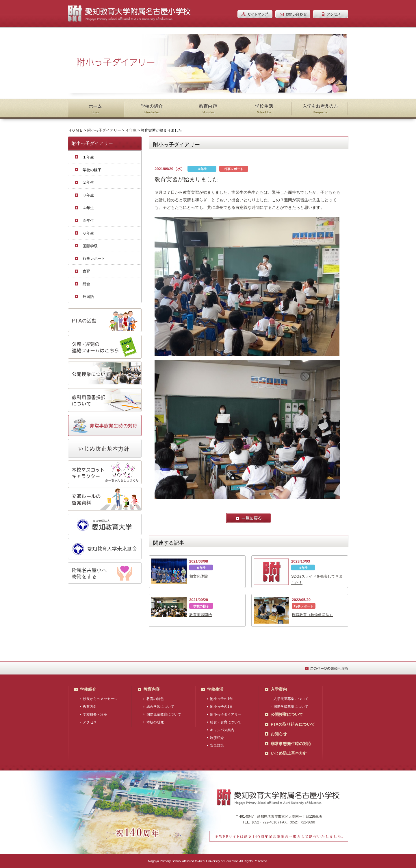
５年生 (88, 221)
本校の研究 (155, 722)
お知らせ (279, 734)
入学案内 (279, 689)
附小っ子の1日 (221, 707)
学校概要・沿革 (95, 714)
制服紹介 (217, 738)
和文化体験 (199, 576)
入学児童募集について (291, 699)
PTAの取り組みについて (293, 724)
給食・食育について (226, 722)
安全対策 (217, 745)
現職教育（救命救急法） (312, 615)
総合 (86, 284)
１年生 (88, 157)
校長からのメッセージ (100, 699)
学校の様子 (92, 170)
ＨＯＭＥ (75, 130)
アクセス (90, 722)
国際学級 (90, 246)
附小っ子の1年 (221, 699)
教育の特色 (155, 699)
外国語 (88, 297)
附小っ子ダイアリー (104, 130)
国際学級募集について (291, 707)
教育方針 (90, 707)
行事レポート (94, 258)
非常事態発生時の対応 (291, 744)
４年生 (131, 130)
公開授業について (287, 714)
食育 (86, 271)
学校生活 (215, 689)
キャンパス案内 (222, 730)
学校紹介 (88, 689)
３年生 (88, 195)
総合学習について (160, 707)
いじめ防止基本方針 (289, 753)
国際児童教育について (164, 714)
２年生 (88, 182)
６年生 (88, 233)
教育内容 (152, 689)
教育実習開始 (200, 615)
